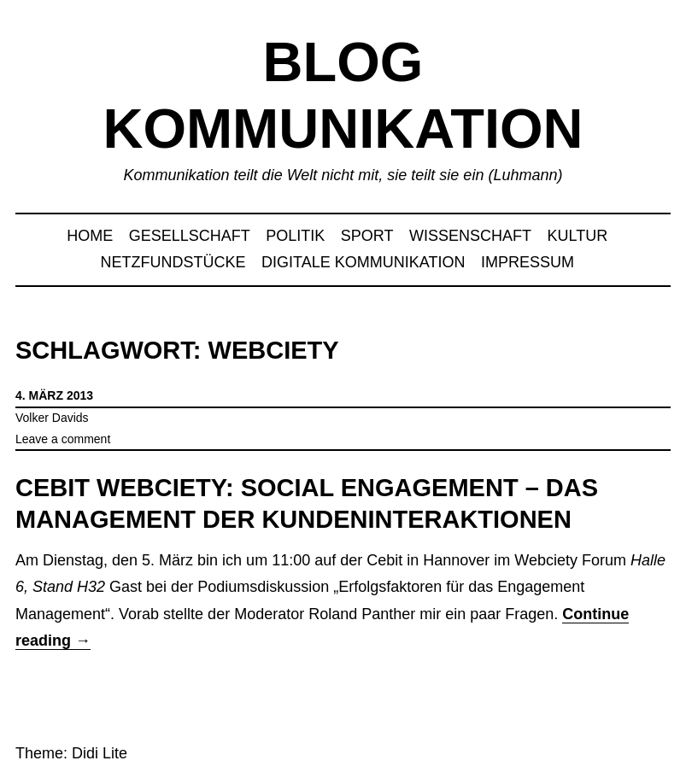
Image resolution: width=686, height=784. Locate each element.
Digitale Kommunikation (363, 262)
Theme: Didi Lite (71, 753)
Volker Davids (52, 418)
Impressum (528, 262)
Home (90, 236)
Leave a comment (63, 439)
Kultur (578, 236)
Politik (295, 236)
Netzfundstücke (173, 262)
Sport (367, 236)
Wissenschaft (470, 236)
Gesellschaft (190, 236)
